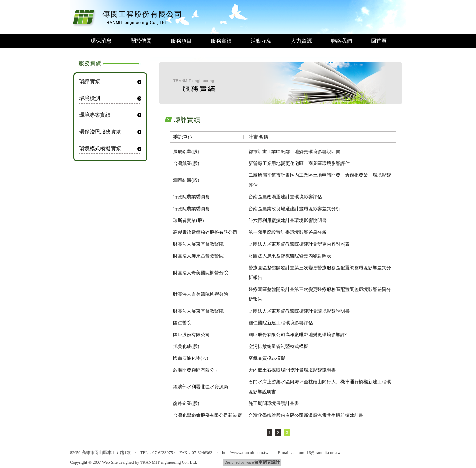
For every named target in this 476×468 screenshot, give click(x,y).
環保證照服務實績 (100, 132)
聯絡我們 (341, 41)
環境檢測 (90, 98)
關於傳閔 (141, 41)
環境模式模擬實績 (100, 148)
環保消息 (101, 41)
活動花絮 (261, 41)
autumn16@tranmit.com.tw (317, 452)
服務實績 (221, 41)
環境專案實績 (95, 115)
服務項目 (181, 41)
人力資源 (301, 41)
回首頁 (379, 41)
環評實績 (90, 81)
